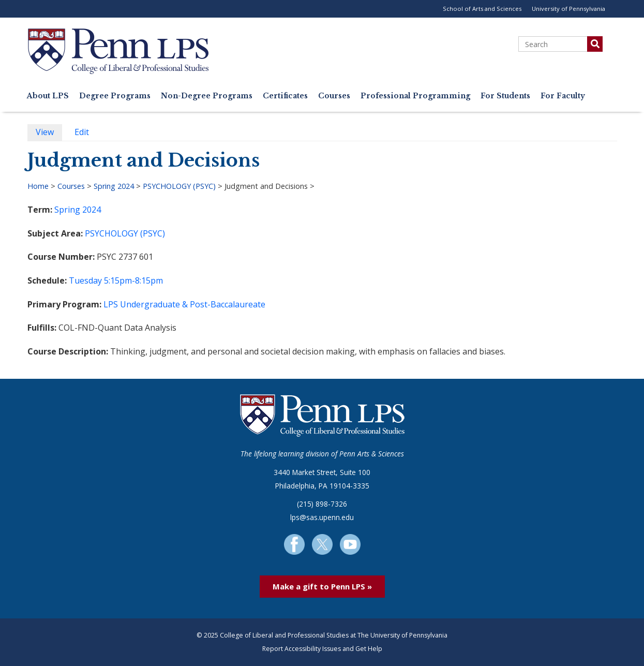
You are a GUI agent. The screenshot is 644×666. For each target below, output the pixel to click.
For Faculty (563, 96)
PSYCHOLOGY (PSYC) (179, 186)
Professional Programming (415, 96)
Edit (86, 133)
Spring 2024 (114, 186)
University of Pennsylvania (568, 9)
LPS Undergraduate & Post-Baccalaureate (184, 304)
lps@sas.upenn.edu (322, 517)
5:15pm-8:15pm (133, 280)
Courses (334, 96)
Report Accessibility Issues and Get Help (322, 649)
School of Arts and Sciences (482, 9)
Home (38, 186)
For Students (505, 96)
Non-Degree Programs (207, 96)
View (49, 133)
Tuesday (85, 280)
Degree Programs (115, 96)
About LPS (48, 96)
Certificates (285, 96)
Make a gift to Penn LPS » (322, 586)
